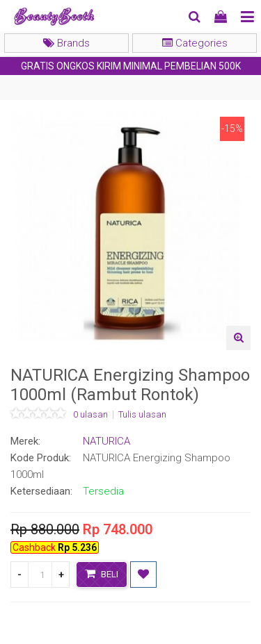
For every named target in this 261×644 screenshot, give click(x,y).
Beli (102, 573)
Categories (195, 43)
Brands (66, 43)
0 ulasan (90, 415)
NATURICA (106, 441)
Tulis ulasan (142, 415)
